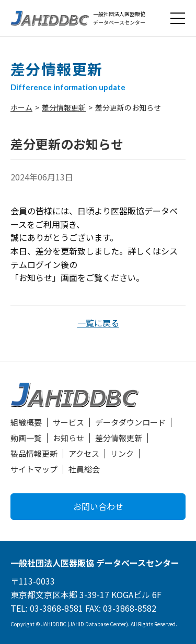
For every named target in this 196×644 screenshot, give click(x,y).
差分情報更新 (64, 107)
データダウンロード (130, 422)
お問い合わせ (98, 506)
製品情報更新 (34, 453)
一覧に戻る (98, 323)
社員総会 (84, 469)
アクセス (84, 453)
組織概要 (26, 422)
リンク (122, 453)
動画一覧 (26, 438)
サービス (68, 422)
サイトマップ (34, 469)
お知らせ (68, 438)
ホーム (21, 107)
